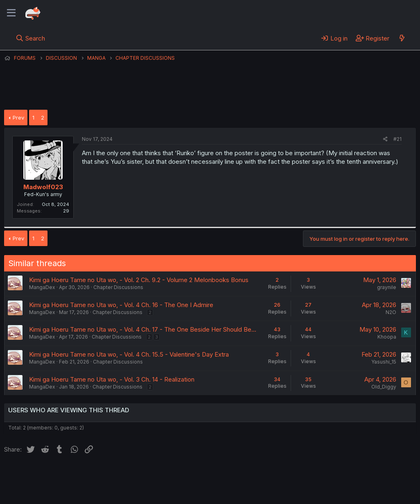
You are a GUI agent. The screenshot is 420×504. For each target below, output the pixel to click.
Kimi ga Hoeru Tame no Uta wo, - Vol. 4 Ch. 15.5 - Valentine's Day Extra (129, 354)
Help (239, 475)
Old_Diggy (384, 387)
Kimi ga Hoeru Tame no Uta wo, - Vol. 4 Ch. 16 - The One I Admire (121, 305)
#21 (397, 139)
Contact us (111, 475)
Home (262, 475)
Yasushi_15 (384, 362)
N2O (391, 312)
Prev (18, 118)
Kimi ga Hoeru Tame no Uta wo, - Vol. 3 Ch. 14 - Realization (112, 379)
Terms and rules (156, 475)
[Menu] (11, 13)
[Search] (30, 38)
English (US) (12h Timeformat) (46, 475)
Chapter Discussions (118, 287)
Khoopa (387, 337)
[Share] (385, 139)
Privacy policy (205, 475)
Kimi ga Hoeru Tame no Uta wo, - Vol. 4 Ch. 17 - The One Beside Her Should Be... (143, 329)
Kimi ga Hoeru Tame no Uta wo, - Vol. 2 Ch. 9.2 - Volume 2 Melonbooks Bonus (139, 280)
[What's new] (402, 38)
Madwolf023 (43, 187)
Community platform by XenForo (349, 486)
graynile (387, 287)
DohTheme (338, 493)
